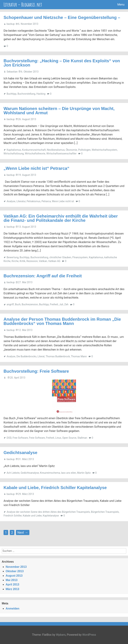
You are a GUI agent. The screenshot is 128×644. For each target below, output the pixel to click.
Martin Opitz (84, 473)
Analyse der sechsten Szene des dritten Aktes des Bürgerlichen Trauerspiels (48, 512)
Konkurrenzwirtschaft (34, 150)
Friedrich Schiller (13, 516)
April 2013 (12, 584)
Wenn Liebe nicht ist (63, 201)
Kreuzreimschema (50, 473)
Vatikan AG (54, 261)
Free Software (20, 438)
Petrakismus (33, 201)
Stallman (82, 438)
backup (11, 24)
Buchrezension (30, 304)
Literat (41, 356)
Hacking (41, 94)
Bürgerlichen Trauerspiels (105, 512)
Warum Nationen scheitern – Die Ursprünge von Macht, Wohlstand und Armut (59, 111)
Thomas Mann (79, 356)
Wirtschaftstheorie (35, 154)
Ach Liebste (13, 473)
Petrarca (46, 201)
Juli (61, 304)
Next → (23, 532)
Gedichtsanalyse (20, 453)
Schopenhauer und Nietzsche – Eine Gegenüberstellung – (62, 17)
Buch (18, 304)
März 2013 (12, 589)
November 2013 (16, 567)
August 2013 (14, 576)
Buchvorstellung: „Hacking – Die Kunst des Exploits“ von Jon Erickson (62, 63)
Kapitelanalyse (51, 516)
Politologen (84, 150)
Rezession (32, 261)
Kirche (15, 261)
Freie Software (37, 438)
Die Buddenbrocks (26, 356)
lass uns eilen (69, 473)
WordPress (89, 635)
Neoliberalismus (56, 150)
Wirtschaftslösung (14, 154)
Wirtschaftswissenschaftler (61, 154)
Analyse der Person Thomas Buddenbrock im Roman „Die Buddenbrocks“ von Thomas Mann (62, 321)
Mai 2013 (12, 580)
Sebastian (12, 72)
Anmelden (12, 609)
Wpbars (61, 635)
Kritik (22, 261)
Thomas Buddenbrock (58, 356)
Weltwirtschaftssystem (104, 150)
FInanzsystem (80, 257)
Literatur (21, 201)
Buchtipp (11, 94)
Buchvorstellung (26, 94)
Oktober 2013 (15, 571)
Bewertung (12, 257)
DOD (9, 438)
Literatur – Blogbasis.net (23, 5)
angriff (10, 304)
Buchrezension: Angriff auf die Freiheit (43, 276)
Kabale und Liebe (32, 516)
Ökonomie (72, 150)
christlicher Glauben (60, 257)
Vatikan (43, 261)
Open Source (69, 438)
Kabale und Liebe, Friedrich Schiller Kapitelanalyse (55, 488)
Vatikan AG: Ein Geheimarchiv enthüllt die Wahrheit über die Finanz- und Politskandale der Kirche (61, 218)
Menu (121, 5)
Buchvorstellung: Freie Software (36, 371)
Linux (58, 438)
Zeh (66, 304)
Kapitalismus (14, 150)
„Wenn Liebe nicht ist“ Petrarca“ (36, 168)
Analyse (11, 201)
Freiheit (54, 304)
